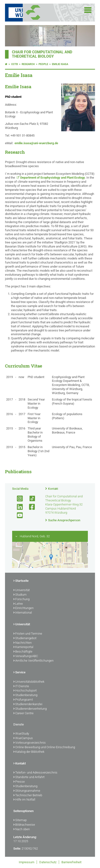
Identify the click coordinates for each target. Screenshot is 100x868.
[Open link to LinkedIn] (18, 507)
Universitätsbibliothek (29, 682)
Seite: (17, 849)
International (23, 613)
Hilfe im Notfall (24, 800)
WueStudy (21, 734)
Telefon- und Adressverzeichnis (35, 773)
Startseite (21, 581)
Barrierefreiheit (71, 862)
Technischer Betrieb (28, 796)
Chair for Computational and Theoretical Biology (42, 54)
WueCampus (23, 738)
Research (28, 64)
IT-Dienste (21, 687)
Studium (20, 595)
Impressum (27, 862)
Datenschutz (48, 862)
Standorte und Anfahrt (29, 777)
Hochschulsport (25, 691)
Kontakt (53, 489)
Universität (22, 590)
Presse (19, 782)
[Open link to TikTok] (30, 499)
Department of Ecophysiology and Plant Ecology (53, 178)
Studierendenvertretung (30, 709)
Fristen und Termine (28, 634)
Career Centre (23, 714)
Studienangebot (25, 638)
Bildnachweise (24, 825)
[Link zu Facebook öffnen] (30, 507)
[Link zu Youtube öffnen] (18, 515)
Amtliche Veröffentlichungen (33, 661)
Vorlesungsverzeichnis (30, 743)
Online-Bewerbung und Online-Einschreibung (44, 747)
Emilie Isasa (60, 64)
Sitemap (20, 820)
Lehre (18, 604)
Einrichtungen (23, 608)
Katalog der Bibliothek (29, 752)
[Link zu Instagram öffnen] (18, 499)
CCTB (15, 64)
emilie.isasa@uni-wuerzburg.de (36, 143)
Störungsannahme (27, 791)
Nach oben (22, 830)
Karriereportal (23, 647)
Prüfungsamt (23, 700)
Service (19, 673)
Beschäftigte (23, 652)
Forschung (21, 599)
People (43, 64)
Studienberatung (25, 695)
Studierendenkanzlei (28, 704)
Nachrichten (22, 643)
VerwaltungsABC (26, 656)
